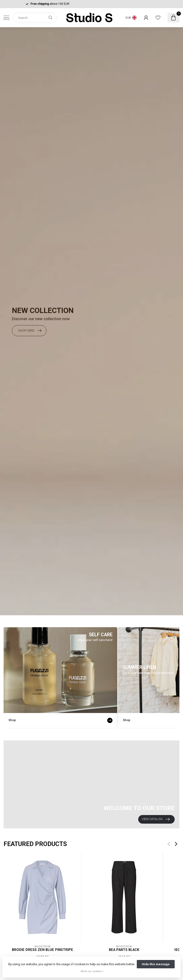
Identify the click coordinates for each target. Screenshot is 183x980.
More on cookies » (92, 971)
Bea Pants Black (124, 950)
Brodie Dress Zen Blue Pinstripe (43, 950)
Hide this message (156, 964)
